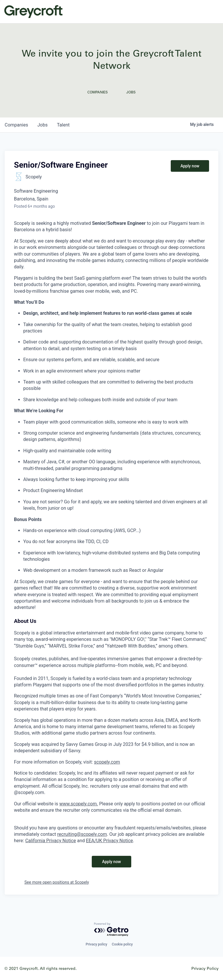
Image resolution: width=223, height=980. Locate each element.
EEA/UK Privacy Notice (109, 841)
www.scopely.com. (79, 804)
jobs (43, 125)
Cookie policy (122, 944)
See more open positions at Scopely (57, 882)
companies (16, 125)
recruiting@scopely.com (82, 834)
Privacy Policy (205, 968)
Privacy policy (96, 944)
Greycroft (33, 12)
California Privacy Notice (51, 841)
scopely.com (107, 762)
